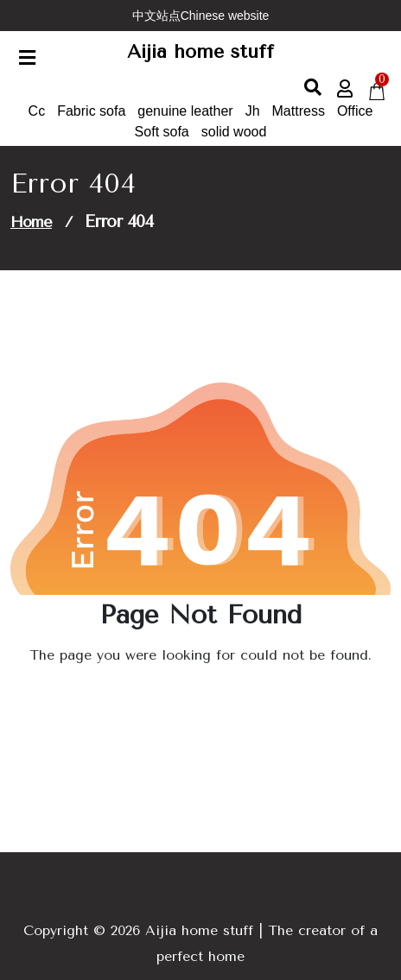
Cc (37, 111)
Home (31, 222)
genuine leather (185, 111)
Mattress (299, 111)
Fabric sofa (91, 111)
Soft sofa (162, 132)
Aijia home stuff (200, 52)
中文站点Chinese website (201, 16)
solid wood (234, 132)
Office (355, 111)
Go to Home (195, 703)
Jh (253, 111)
